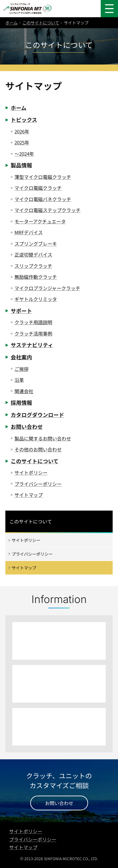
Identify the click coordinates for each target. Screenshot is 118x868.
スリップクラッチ (33, 266)
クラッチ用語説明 (33, 322)
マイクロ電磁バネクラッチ (43, 199)
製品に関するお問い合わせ (43, 438)
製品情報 (21, 165)
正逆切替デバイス (33, 255)
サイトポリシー (31, 473)
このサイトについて (41, 23)
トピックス (24, 120)
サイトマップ (29, 495)
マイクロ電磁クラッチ (38, 188)
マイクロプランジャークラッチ (47, 288)
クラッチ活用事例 (33, 333)
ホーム (11, 23)
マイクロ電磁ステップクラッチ (48, 210)
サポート (21, 311)
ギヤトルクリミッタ (36, 299)
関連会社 (24, 391)
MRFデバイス (29, 232)
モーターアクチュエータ (40, 221)
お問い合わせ (27, 427)
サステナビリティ (32, 345)
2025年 (22, 142)
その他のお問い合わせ (38, 449)
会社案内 (21, 357)
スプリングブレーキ (36, 244)
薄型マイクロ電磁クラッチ (43, 177)
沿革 (19, 380)
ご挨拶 (22, 369)
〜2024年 (24, 154)
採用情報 (21, 403)
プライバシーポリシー (38, 484)
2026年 (22, 131)
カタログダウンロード (37, 415)
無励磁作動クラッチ (36, 277)
